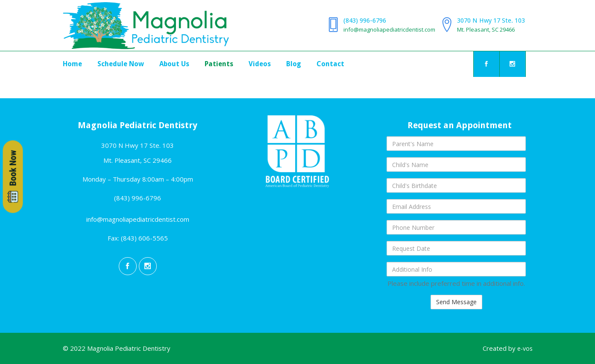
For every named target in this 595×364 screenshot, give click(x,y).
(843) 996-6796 (365, 21)
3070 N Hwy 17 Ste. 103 (491, 21)
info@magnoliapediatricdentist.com (389, 29)
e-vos (525, 348)
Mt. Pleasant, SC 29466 (486, 29)
